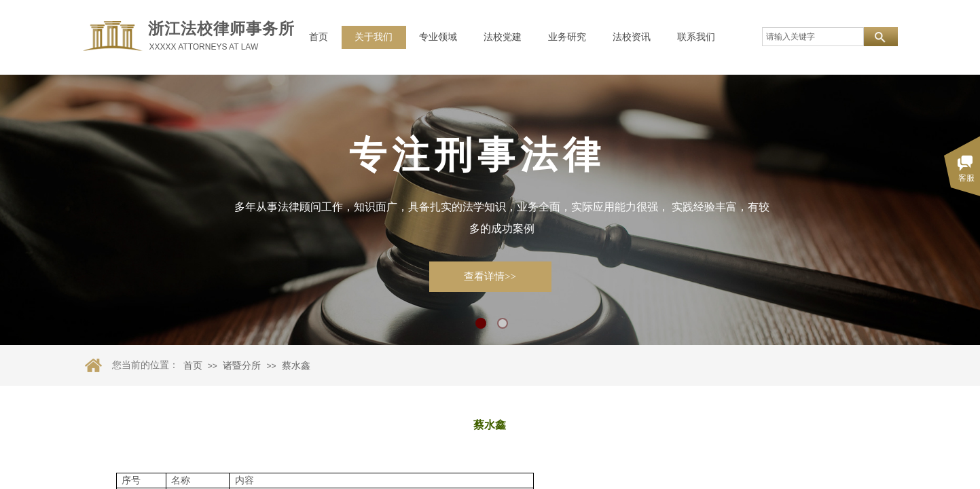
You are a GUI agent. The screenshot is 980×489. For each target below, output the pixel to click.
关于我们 (374, 37)
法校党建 (503, 37)
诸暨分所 (242, 366)
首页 (319, 37)
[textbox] (813, 37)
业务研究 (567, 37)
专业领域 (438, 37)
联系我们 (696, 37)
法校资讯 (632, 37)
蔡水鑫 (296, 366)
